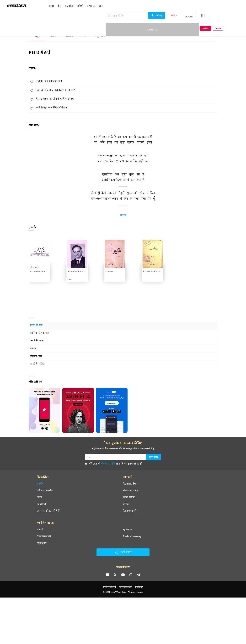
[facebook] (107, 575)
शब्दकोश (69, 6)
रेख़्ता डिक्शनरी (44, 536)
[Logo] (17, 6)
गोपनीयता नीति (108, 463)
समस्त (123, 216)
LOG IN (177, 15)
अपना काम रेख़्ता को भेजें (48, 511)
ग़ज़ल (69, 36)
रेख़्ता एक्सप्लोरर (131, 511)
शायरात (33, 349)
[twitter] (115, 575)
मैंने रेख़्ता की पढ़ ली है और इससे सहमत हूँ (113, 463)
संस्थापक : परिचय (131, 490)
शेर (84, 36)
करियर (126, 504)
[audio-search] (145, 15)
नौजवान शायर (36, 356)
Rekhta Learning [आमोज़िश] (132, 536)
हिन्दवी (40, 529)
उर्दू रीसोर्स (41, 504)
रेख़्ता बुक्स (42, 543)
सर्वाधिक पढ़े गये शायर (40, 333)
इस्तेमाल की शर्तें (126, 587)
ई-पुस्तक (100, 36)
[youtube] (123, 575)
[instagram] (131, 575)
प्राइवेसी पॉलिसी (110, 587)
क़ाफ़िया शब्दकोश (45, 490)
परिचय (53, 36)
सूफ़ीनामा (127, 529)
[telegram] (139, 575)
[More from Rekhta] (191, 16)
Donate (208, 15)
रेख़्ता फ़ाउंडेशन (130, 484)
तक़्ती (39, 497)
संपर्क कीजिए (129, 497)
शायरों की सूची (36, 325)
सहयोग (40, 484)
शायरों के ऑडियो (37, 364)
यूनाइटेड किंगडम (51, 25)
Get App (225, 16)
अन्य (101, 6)
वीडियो (80, 6)
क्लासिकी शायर (37, 341)
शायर (51, 6)
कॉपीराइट (139, 587)
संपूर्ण (38, 36)
